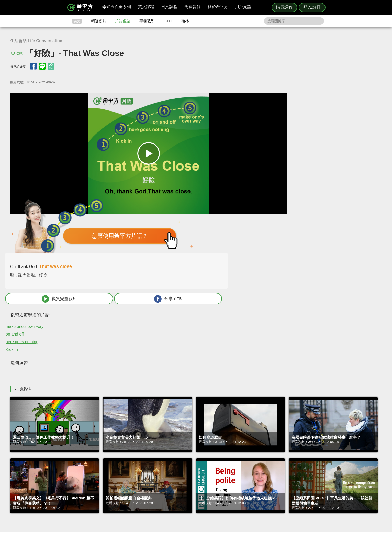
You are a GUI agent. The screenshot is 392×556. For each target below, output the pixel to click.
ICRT (168, 21)
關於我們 (227, 499)
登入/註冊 (312, 7)
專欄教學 (147, 21)
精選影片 (99, 21)
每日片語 (202, 499)
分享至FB (341, 173)
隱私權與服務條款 (258, 489)
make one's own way (260, 200)
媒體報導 (227, 503)
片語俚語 (123, 21)
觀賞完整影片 (274, 173)
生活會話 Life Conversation (36, 41)
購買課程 (284, 7)
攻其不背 (202, 489)
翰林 (185, 21)
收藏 (19, 53)
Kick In (247, 223)
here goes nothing (257, 216)
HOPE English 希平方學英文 (153, 458)
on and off (250, 208)
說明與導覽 (253, 494)
